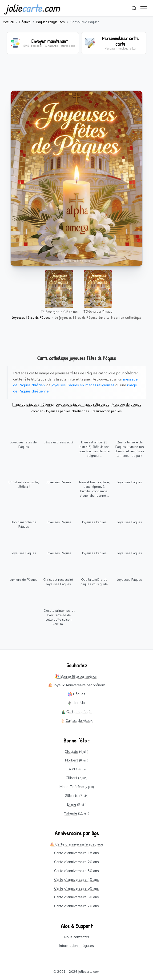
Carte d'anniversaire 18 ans (76, 853)
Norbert (72, 760)
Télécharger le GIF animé (59, 292)
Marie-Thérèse (72, 787)
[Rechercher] (134, 8)
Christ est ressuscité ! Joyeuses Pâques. (59, 582)
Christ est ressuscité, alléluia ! (24, 484)
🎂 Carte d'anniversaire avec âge (76, 844)
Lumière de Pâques (24, 580)
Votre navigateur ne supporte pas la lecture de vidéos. (76, 178)
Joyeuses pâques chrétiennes (67, 411)
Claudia (71, 769)
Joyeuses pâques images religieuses (83, 405)
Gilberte (72, 796)
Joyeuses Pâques (59, 482)
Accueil (8, 22)
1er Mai (77, 703)
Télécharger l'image (98, 292)
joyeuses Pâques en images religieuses (83, 385)
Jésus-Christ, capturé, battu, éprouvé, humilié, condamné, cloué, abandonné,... (94, 489)
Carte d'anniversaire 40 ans (76, 880)
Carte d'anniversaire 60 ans (76, 897)
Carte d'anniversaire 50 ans (76, 888)
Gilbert (71, 778)
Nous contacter (76, 937)
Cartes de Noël (76, 712)
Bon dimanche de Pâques (24, 524)
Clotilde (71, 752)
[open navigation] (144, 8)
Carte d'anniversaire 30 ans (76, 871)
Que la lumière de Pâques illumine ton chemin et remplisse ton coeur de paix (129, 449)
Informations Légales (76, 946)
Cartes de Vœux (76, 721)
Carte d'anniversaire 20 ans (76, 862)
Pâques (25, 22)
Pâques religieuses (50, 22)
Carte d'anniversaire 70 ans (76, 906)
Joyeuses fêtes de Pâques (24, 445)
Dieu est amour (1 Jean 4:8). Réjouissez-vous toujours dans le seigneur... (94, 449)
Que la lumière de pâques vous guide (94, 582)
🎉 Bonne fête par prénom (76, 676)
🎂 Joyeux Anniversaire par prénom (76, 685)
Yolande (71, 813)
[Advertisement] (76, 75)
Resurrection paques (107, 411)
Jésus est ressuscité (59, 442)
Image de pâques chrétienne (33, 405)
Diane (72, 804)
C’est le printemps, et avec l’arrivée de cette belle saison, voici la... (59, 617)
